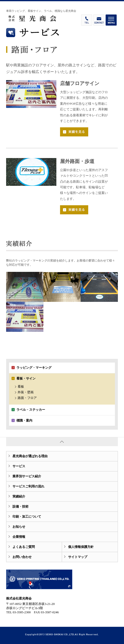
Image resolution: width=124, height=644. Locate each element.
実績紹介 (19, 496)
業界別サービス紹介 (27, 476)
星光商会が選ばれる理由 (30, 456)
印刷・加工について (27, 517)
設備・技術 (20, 506)
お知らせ (19, 527)
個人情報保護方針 (81, 547)
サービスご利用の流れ (28, 486)
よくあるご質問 (24, 547)
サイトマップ (78, 557)
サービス (19, 466)
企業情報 (19, 537)
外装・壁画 (26, 392)
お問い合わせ (22, 557)
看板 (21, 387)
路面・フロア (27, 398)
